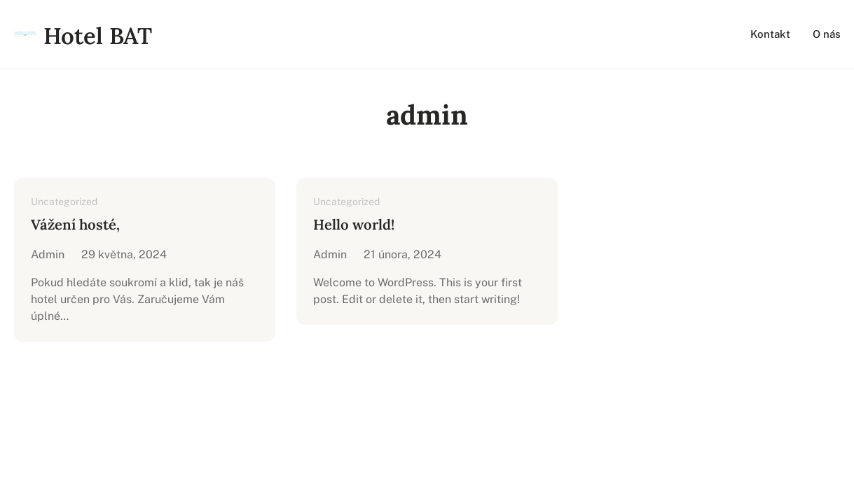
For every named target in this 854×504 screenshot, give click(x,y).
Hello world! (354, 225)
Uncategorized (64, 202)
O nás (827, 34)
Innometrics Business (472, 382)
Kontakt (770, 34)
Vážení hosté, (75, 225)
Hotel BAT (98, 36)
